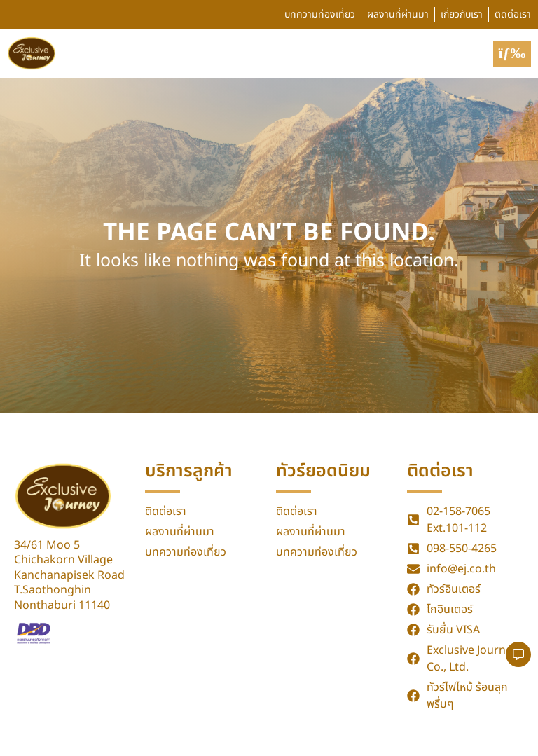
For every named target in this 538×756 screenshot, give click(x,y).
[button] (512, 54)
